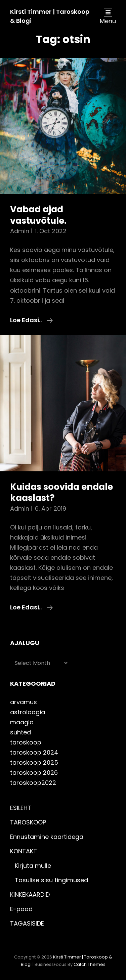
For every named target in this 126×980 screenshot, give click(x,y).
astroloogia (28, 712)
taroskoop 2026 (34, 773)
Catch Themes (90, 964)
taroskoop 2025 (34, 762)
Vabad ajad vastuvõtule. (38, 215)
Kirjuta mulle (33, 866)
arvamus (24, 702)
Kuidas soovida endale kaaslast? (61, 493)
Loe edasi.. (31, 320)
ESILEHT (21, 808)
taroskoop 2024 (34, 752)
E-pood (21, 909)
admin (20, 231)
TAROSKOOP (28, 822)
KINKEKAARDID (30, 894)
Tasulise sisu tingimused (51, 880)
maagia (22, 722)
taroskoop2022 (33, 783)
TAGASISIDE (27, 923)
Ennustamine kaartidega (47, 837)
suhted (20, 732)
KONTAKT (24, 851)
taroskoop (26, 742)
